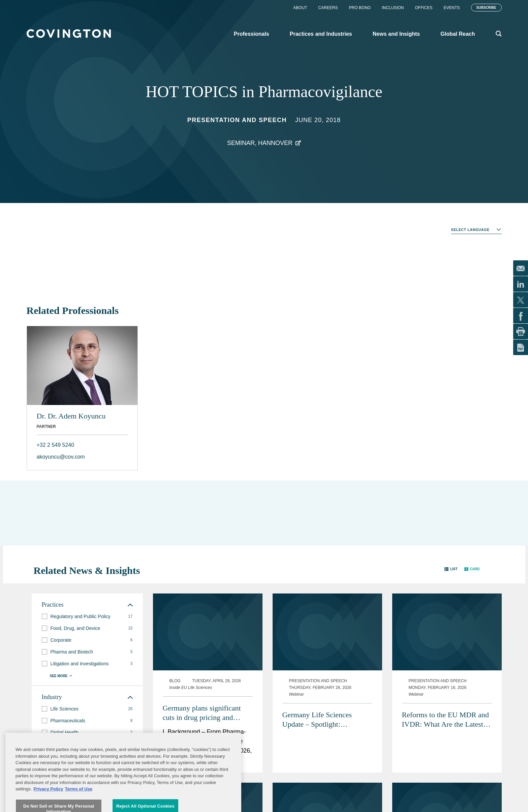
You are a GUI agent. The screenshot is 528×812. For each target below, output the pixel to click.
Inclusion (393, 8)
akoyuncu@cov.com (61, 457)
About (300, 8)
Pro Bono (360, 8)
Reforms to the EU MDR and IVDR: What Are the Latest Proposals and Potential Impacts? (445, 720)
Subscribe (486, 8)
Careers (328, 8)
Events (452, 8)
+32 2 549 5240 (56, 445)
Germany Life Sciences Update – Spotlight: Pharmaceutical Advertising (323, 720)
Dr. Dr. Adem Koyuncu (71, 416)
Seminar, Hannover (260, 143)
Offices (424, 8)
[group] (87, 617)
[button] (451, 569)
